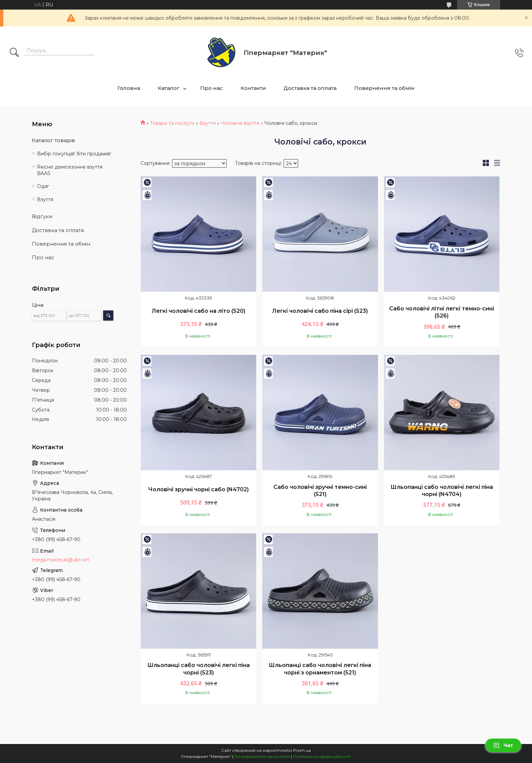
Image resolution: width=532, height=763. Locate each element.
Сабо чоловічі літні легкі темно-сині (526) (442, 312)
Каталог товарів (53, 140)
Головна (129, 88)
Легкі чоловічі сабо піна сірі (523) (320, 311)
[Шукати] (14, 53)
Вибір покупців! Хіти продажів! (74, 154)
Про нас (212, 88)
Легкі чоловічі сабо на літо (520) (198, 311)
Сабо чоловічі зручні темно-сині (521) (320, 491)
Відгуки (42, 216)
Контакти (253, 88)
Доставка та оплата (310, 88)
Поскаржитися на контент (262, 756)
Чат (503, 745)
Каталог (169, 88)
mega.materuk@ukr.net (61, 560)
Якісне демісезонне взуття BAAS (70, 170)
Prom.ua (302, 750)
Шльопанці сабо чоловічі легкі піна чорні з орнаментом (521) (320, 669)
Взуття (208, 123)
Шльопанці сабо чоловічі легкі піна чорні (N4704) (442, 491)
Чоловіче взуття (240, 123)
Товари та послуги (172, 123)
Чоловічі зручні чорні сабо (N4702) (198, 489)
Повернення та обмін (384, 88)
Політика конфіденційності (322, 756)
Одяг (43, 186)
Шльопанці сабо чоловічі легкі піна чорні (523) (198, 669)
